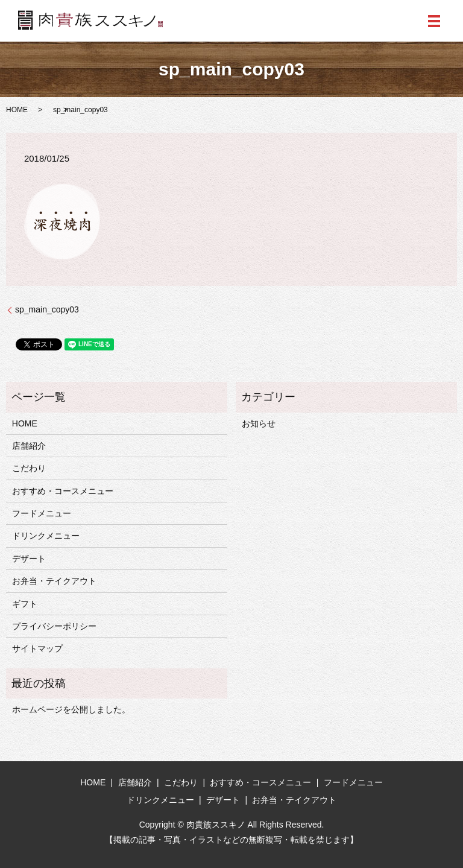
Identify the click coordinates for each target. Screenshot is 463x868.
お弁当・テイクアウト (54, 581)
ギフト (25, 604)
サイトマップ (37, 648)
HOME (17, 110)
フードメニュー (42, 513)
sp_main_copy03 (47, 309)
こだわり (29, 468)
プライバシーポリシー (54, 626)
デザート (29, 559)
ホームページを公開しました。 (71, 709)
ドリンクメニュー (46, 536)
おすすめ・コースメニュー (63, 491)
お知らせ (259, 423)
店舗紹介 (29, 446)
